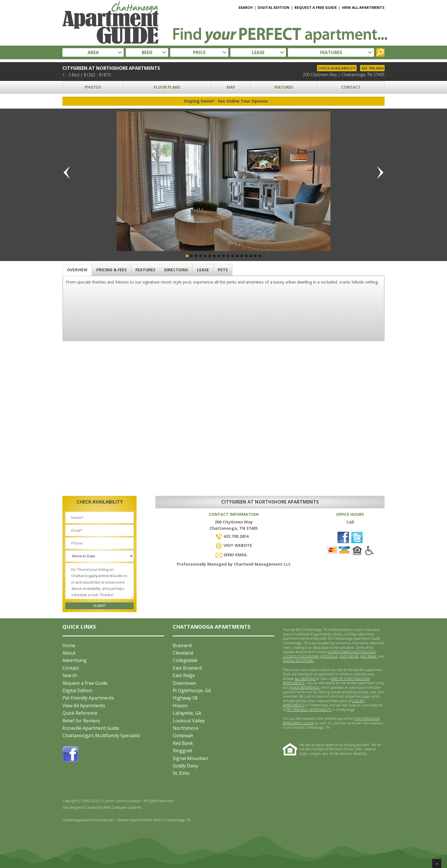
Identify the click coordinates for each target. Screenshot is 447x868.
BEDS (147, 52)
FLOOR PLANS (167, 87)
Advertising (75, 660)
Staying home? (226, 101)
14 (246, 256)
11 (233, 256)
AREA (93, 52)
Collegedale (185, 660)
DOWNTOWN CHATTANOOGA (352, 652)
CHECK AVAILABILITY (337, 68)
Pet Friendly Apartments (88, 698)
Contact (71, 668)
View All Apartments (84, 706)
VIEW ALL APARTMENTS (363, 7)
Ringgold (182, 751)
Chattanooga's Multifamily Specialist (101, 735)
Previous (68, 173)
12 (237, 256)
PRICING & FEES (111, 270)
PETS (223, 270)
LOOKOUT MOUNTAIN (301, 656)
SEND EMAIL (231, 555)
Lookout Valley (189, 721)
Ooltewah (183, 735)
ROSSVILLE (329, 656)
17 (260, 256)
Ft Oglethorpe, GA (192, 690)
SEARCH (245, 7)
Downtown (184, 683)
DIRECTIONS (176, 270)
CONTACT (351, 87)
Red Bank (183, 743)
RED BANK (368, 656)
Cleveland (183, 653)
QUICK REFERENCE (304, 687)
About (69, 653)
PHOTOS (93, 87)
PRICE (199, 52)
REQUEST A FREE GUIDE (316, 7)
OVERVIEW (77, 270)
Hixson (180, 706)
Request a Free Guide (85, 683)
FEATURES (331, 52)
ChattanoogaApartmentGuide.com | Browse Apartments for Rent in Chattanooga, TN (127, 820)
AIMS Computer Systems (122, 807)
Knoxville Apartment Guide (91, 728)
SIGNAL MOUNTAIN (298, 661)
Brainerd (182, 645)
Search (70, 675)
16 (255, 256)
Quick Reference (80, 713)
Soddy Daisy (186, 766)
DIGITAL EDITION (274, 7)
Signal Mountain (190, 758)
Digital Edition (77, 690)
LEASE (258, 52)
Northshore (186, 728)
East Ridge (184, 675)
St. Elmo (181, 773)
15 (251, 256)
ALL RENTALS (305, 679)
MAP (231, 87)
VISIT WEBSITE (234, 545)
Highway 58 (185, 698)
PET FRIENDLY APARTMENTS (309, 710)
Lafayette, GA (187, 713)
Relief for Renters (81, 721)
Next (379, 173)
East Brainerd (187, 668)
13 (242, 256)
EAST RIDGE (349, 656)
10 (228, 256)
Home (69, 645)
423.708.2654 (372, 68)
